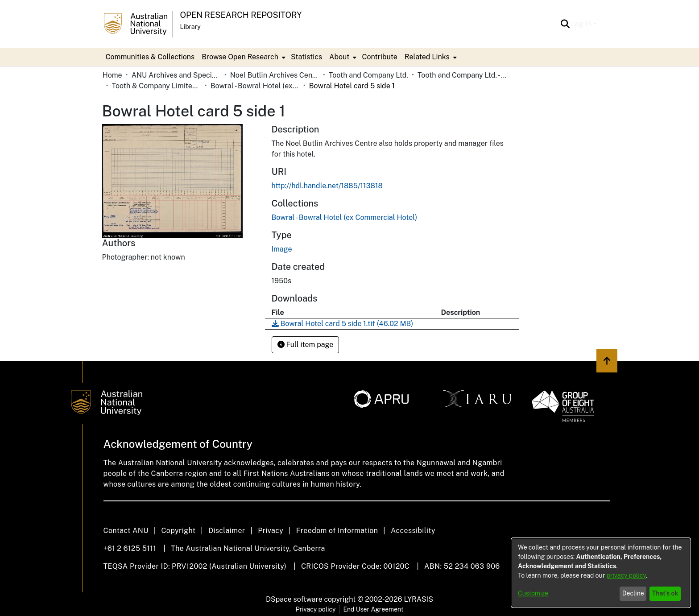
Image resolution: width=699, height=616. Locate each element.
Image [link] (282, 249)
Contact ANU (126, 531)
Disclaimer (227, 531)
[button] (565, 24)
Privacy (271, 531)
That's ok (665, 593)
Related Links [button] (427, 57)
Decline (633, 593)
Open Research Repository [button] (241, 15)
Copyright (178, 531)
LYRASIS (418, 599)
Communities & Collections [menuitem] (150, 57)
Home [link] (112, 75)
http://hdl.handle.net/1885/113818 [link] (327, 186)
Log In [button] (582, 24)
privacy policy (626, 575)
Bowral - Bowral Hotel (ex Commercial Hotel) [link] (255, 86)
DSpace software (294, 599)
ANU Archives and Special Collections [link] (176, 75)
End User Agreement (373, 609)
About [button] (339, 57)
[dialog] (601, 573)
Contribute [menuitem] (379, 57)
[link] (345, 217)
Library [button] (190, 27)
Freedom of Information (337, 531)
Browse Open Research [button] (240, 57)
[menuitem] (243, 57)
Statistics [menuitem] (306, 57)
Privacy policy (316, 609)
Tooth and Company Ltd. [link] (368, 75)
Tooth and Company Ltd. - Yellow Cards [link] (462, 75)
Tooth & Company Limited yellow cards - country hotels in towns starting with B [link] (157, 86)
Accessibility (413, 531)
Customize (533, 593)
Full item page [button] (306, 345)
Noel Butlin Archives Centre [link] (275, 75)
